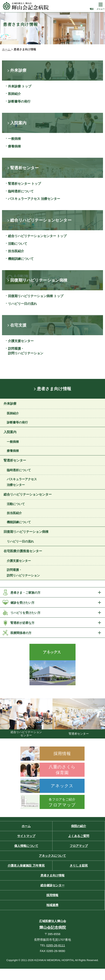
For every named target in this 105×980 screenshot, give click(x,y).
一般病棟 (14, 139)
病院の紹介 (79, 826)
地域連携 (52, 905)
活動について (18, 244)
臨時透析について (21, 191)
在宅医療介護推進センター (23, 551)
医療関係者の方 (21, 633)
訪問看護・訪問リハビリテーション (26, 351)
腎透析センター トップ (24, 184)
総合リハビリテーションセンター (28, 494)
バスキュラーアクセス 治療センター (34, 199)
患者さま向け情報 (54, 389)
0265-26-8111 (56, 945)
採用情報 (52, 895)
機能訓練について (21, 259)
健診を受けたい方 (22, 603)
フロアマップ (79, 846)
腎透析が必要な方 (22, 623)
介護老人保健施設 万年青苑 (26, 865)
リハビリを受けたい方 (25, 613)
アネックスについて (52, 856)
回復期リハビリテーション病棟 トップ (36, 296)
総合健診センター (52, 885)
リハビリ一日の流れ (22, 304)
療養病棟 (14, 146)
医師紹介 (14, 94)
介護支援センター (21, 341)
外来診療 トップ (20, 86)
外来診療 (10, 404)
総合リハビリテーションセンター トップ (37, 236)
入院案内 (10, 432)
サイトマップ (26, 836)
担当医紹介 (16, 251)
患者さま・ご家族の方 (25, 593)
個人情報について (26, 846)
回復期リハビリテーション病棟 (26, 532)
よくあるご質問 (79, 836)
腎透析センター (15, 460)
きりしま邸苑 (79, 865)
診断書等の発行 (19, 101)
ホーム (26, 826)
